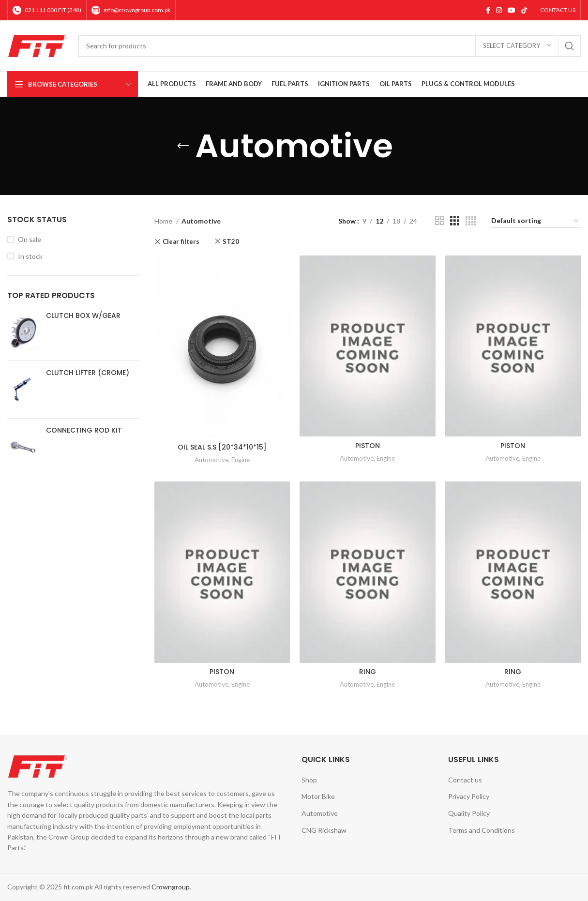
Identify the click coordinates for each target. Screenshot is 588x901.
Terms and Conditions (482, 830)
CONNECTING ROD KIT (84, 430)
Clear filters (181, 242)
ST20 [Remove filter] (231, 241)
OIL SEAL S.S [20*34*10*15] (222, 447)
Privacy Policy (469, 796)
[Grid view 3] (455, 221)
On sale (30, 239)
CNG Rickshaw (324, 830)
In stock (30, 256)
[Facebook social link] (488, 10)
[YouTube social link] (512, 10)
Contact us (465, 780)
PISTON (368, 446)
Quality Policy (469, 813)
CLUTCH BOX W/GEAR (83, 316)
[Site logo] (38, 45)
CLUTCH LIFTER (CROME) (88, 373)
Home (164, 221)
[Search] (329, 46)
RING (368, 672)
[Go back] (183, 146)
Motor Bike (318, 796)
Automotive (211, 460)
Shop (309, 780)
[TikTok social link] (524, 10)
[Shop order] (535, 221)
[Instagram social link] (499, 10)
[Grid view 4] (471, 221)
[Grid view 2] (440, 221)
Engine (241, 460)
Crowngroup (171, 887)
